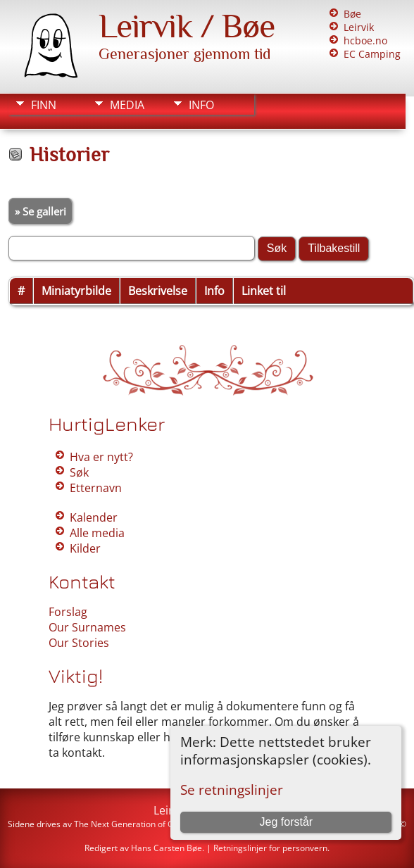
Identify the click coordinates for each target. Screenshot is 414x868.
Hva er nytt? (101, 457)
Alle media (97, 533)
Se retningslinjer (232, 790)
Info (201, 105)
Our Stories (79, 643)
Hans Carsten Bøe (167, 848)
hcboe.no (365, 40)
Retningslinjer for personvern (270, 848)
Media (127, 105)
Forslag (68, 612)
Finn (44, 105)
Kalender (94, 517)
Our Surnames (87, 627)
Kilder (85, 548)
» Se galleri (40, 211)
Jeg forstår (287, 822)
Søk (79, 472)
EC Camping (372, 54)
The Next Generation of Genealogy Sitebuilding (166, 824)
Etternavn (96, 488)
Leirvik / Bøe (187, 26)
